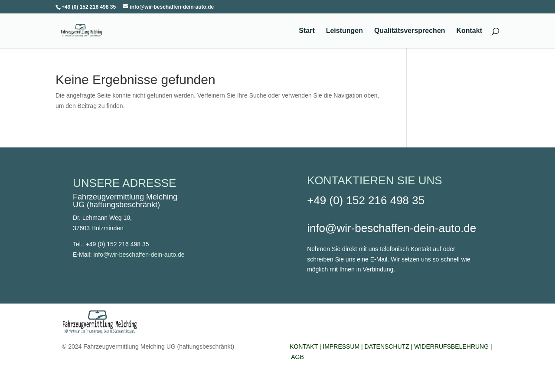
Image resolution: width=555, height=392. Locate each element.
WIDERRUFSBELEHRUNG (452, 346)
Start (307, 31)
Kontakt (469, 31)
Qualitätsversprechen (410, 31)
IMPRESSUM (341, 346)
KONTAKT (304, 346)
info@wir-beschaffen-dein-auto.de (139, 255)
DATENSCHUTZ (387, 346)
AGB (297, 357)
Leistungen (344, 31)
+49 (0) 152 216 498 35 (366, 200)
